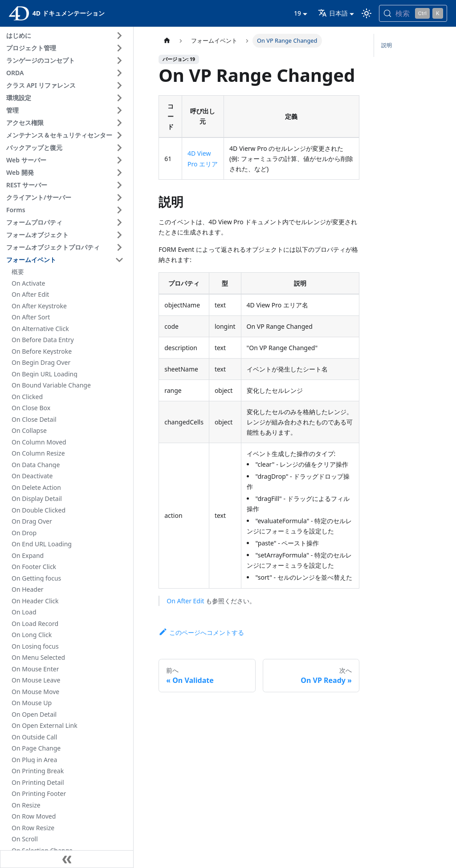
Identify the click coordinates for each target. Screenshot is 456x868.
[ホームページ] (167, 41)
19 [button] (297, 13)
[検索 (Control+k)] (413, 13)
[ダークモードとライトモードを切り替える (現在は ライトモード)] (366, 13)
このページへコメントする (201, 632)
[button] (66, 36)
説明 (387, 45)
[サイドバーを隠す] (67, 859)
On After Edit (185, 601)
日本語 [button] (333, 13)
